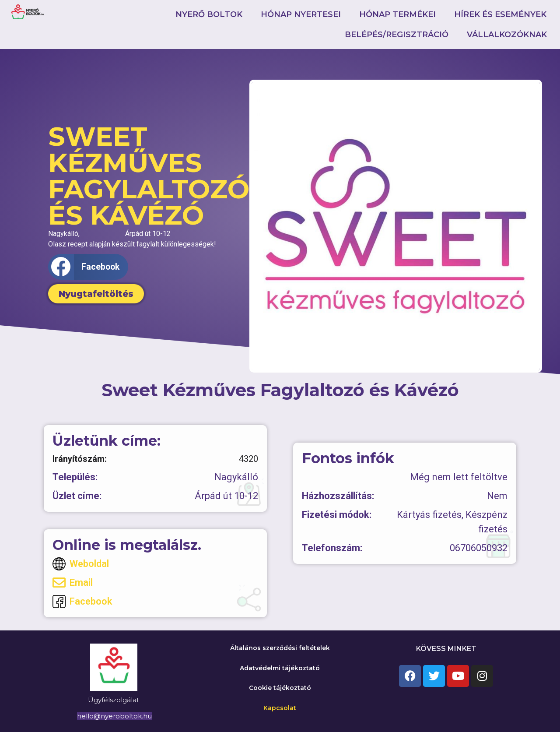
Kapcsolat (280, 708)
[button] (88, 267)
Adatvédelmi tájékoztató (280, 668)
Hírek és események (500, 14)
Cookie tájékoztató (280, 688)
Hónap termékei (397, 14)
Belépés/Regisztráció (397, 35)
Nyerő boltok (209, 14)
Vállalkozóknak (507, 35)
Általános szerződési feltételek (280, 648)
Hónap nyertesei (301, 14)
